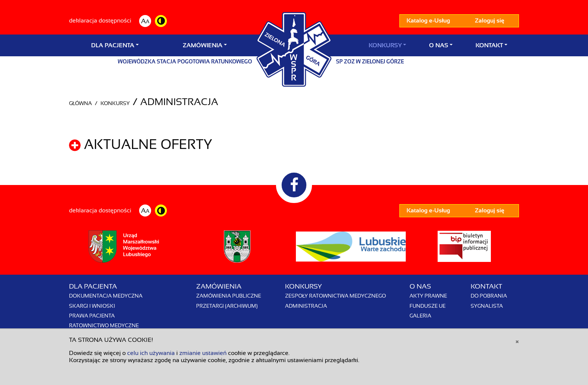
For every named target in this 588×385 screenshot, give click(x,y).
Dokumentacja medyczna (106, 296)
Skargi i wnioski (92, 306)
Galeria (420, 316)
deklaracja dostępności (100, 21)
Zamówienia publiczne (229, 296)
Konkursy (385, 45)
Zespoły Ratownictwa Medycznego (335, 296)
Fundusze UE (427, 306)
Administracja (306, 306)
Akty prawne (428, 296)
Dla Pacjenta (113, 45)
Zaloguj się (490, 21)
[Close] (517, 341)
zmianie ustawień (203, 353)
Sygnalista (487, 306)
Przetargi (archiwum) (227, 306)
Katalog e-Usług (428, 21)
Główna (80, 103)
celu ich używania (151, 353)
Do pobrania (489, 296)
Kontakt (489, 45)
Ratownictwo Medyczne (104, 325)
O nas (439, 45)
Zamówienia (202, 45)
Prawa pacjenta (92, 316)
